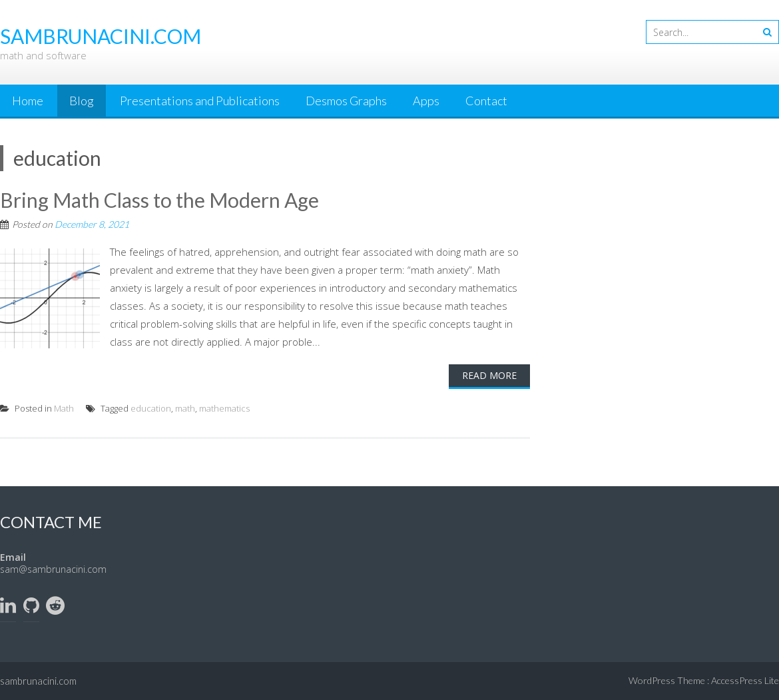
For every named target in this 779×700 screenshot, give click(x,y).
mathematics (224, 408)
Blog (82, 101)
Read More (489, 375)
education (151, 408)
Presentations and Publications (200, 101)
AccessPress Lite (745, 680)
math (185, 408)
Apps (426, 101)
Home (28, 101)
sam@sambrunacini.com (53, 569)
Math (64, 408)
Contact (486, 101)
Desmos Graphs (346, 101)
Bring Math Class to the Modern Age (159, 200)
